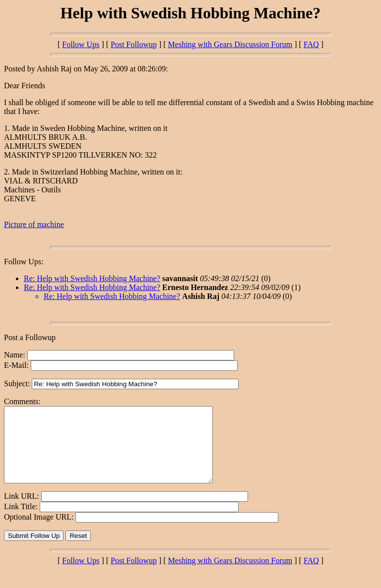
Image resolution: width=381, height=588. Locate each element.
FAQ (311, 44)
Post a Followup (30, 337)
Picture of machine (34, 224)
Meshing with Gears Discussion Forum (230, 44)
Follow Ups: (24, 262)
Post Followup (134, 44)
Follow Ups (81, 44)
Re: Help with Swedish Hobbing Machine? (92, 278)
